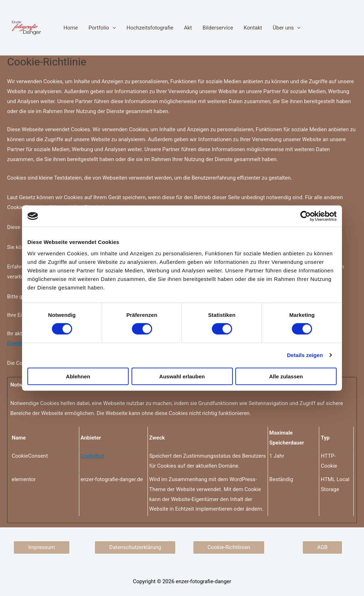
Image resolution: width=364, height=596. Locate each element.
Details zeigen (305, 355)
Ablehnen (78, 376)
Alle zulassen (286, 376)
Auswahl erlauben (182, 376)
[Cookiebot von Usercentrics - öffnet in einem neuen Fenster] (306, 216)
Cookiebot (93, 456)
